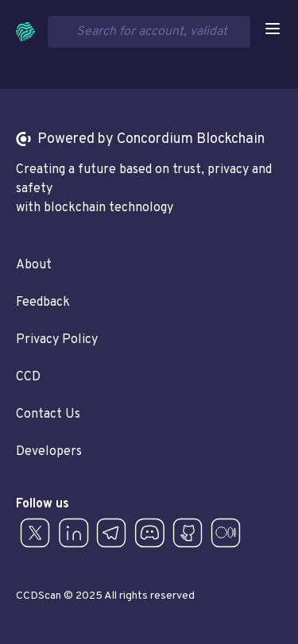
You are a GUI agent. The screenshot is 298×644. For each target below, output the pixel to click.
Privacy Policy (57, 340)
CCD (28, 377)
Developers (49, 452)
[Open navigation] (273, 29)
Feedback (43, 303)
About (34, 265)
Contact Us (48, 415)
